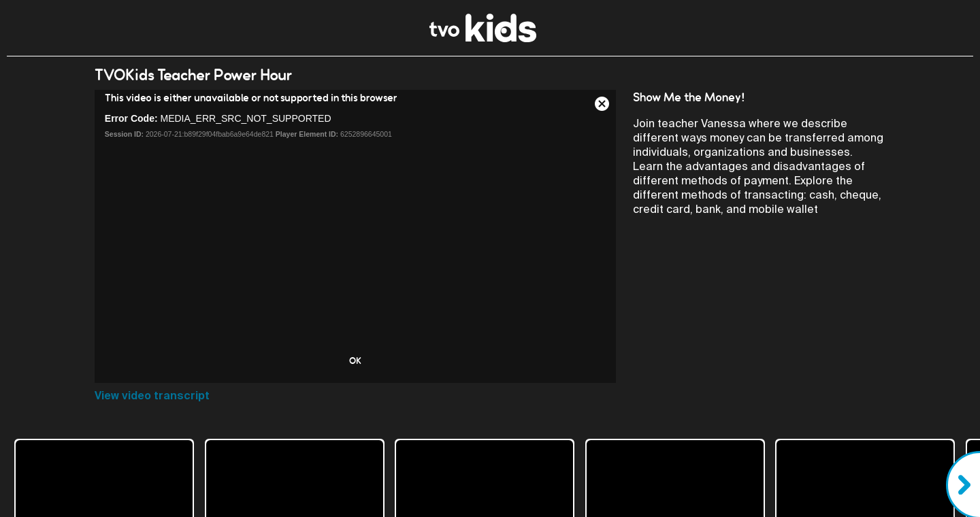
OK (355, 361)
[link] (483, 38)
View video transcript (152, 396)
